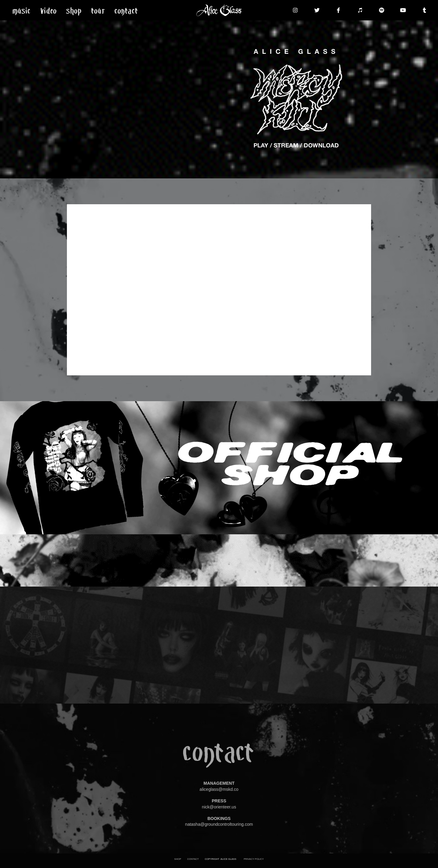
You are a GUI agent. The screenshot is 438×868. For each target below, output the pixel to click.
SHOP (178, 859)
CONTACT (193, 859)
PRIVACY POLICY (254, 859)
